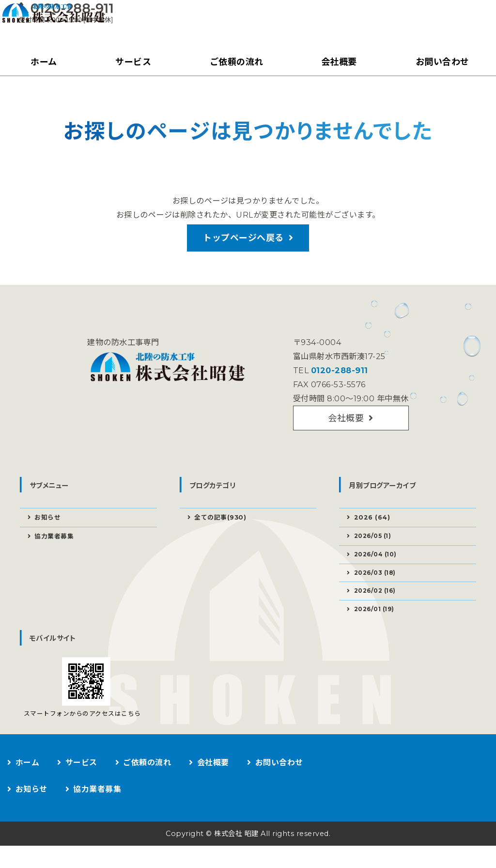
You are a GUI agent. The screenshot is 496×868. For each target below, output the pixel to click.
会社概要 (337, 62)
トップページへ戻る (243, 242)
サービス (131, 62)
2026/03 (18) (378, 590)
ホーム (42, 62)
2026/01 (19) (378, 630)
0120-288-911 (337, 379)
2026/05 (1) (376, 550)
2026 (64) (373, 530)
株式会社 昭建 (234, 856)
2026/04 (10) (379, 570)
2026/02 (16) (378, 610)
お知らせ (49, 530)
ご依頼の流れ (234, 62)
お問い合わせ (440, 62)
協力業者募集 (56, 551)
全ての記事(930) (222, 530)
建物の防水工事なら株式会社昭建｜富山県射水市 (80, 27)
